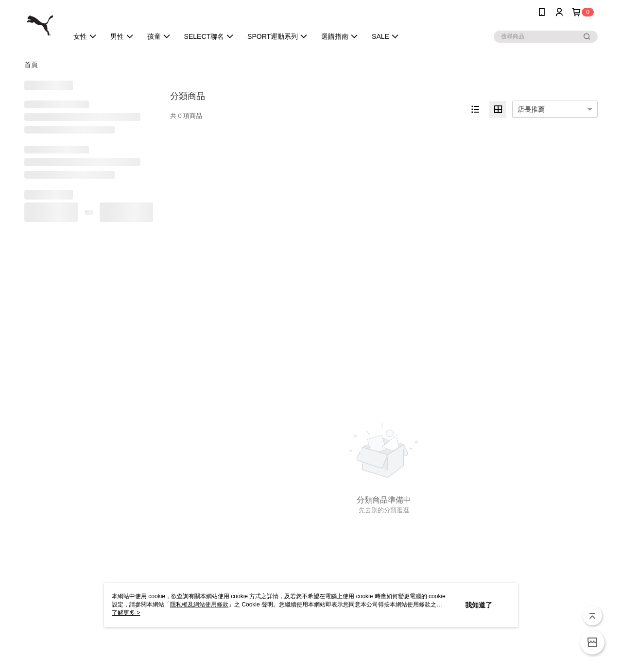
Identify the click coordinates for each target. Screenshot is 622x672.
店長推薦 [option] (531, 109)
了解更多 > (126, 613)
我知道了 (479, 605)
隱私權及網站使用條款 (199, 605)
